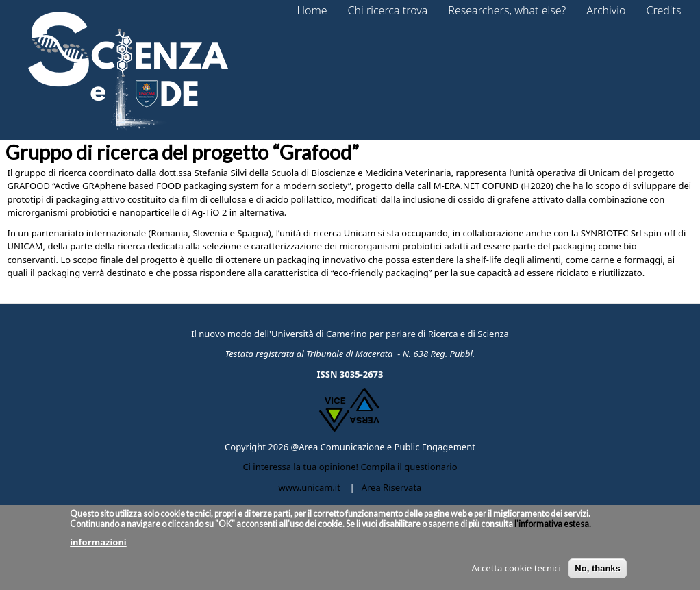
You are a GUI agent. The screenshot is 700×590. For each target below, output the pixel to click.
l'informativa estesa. (552, 530)
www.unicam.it (310, 487)
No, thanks (597, 574)
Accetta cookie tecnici (516, 574)
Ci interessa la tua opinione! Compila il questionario (350, 467)
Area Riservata (392, 487)
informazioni (98, 548)
